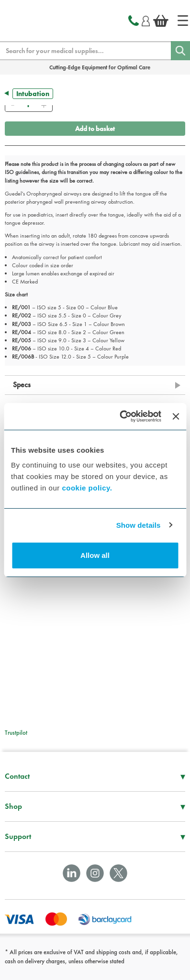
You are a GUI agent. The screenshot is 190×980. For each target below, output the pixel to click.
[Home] (183, 21)
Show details (139, 525)
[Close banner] (176, 416)
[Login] (146, 20)
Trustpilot (16, 733)
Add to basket (95, 129)
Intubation (33, 94)
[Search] (180, 51)
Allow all (95, 555)
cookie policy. (87, 488)
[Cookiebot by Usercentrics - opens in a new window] (121, 416)
